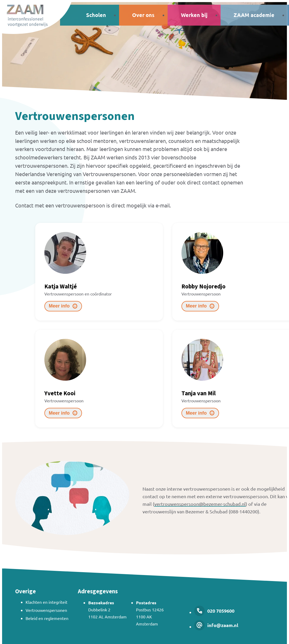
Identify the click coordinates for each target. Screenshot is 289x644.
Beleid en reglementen (47, 618)
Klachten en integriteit (46, 602)
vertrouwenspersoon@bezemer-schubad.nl (200, 504)
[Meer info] (63, 306)
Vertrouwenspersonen (46, 610)
